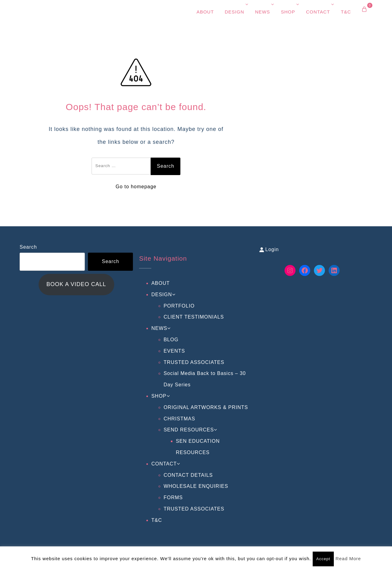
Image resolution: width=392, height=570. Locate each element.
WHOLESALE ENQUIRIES (196, 486)
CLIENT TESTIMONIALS (194, 317)
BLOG (171, 340)
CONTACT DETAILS (188, 475)
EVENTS (174, 351)
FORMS (173, 497)
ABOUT (205, 12)
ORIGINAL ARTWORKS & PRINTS (206, 407)
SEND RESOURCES (189, 430)
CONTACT (318, 12)
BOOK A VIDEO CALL (76, 284)
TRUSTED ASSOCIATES (194, 362)
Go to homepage (136, 187)
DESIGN (235, 12)
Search (28, 247)
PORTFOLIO (179, 306)
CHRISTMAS (179, 419)
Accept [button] (323, 559)
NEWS (263, 12)
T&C (346, 12)
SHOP (288, 12)
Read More (348, 559)
